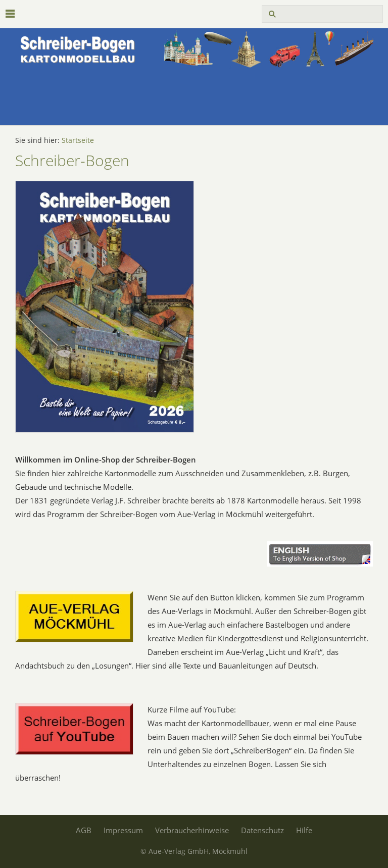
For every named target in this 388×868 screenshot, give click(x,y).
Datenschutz (262, 830)
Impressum (123, 830)
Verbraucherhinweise (192, 830)
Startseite (78, 140)
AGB (84, 830)
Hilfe (304, 830)
